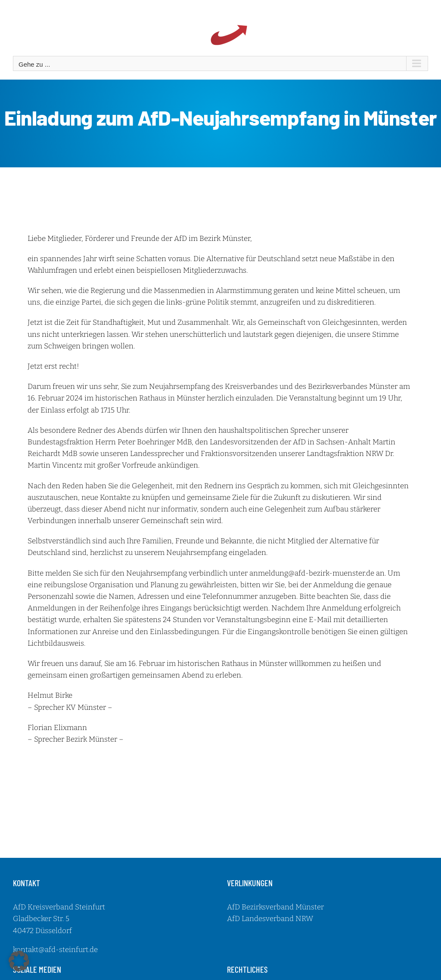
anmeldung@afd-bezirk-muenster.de (312, 573)
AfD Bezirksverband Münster (275, 907)
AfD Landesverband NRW (270, 919)
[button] (19, 961)
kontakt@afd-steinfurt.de (55, 950)
